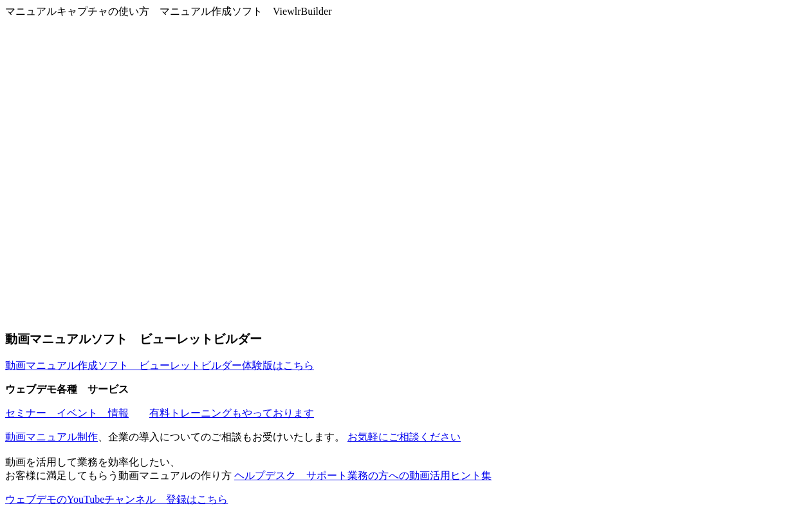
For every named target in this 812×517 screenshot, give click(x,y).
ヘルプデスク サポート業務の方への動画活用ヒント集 (363, 475)
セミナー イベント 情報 (67, 413)
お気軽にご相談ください (404, 437)
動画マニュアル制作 (51, 437)
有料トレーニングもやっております (232, 413)
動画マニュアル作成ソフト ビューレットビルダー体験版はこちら (160, 365)
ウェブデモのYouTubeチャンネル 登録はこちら (116, 499)
